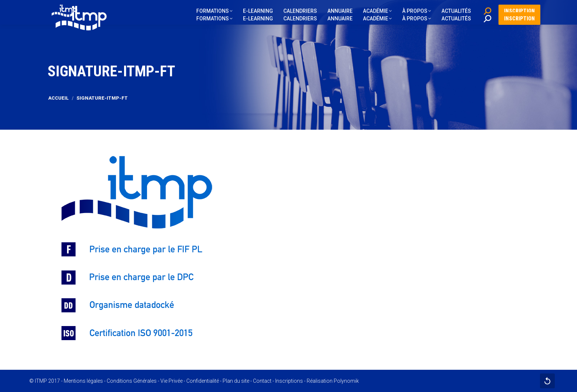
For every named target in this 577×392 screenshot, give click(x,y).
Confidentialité (203, 381)
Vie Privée (171, 381)
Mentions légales (83, 381)
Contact (262, 381)
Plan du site (236, 381)
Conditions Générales (132, 381)
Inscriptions (289, 381)
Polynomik (346, 381)
